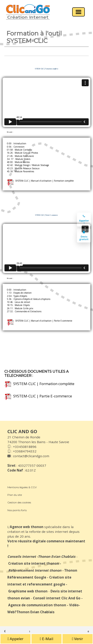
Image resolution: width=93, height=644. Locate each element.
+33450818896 (25, 447)
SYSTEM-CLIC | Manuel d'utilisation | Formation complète (40, 181)
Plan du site (15, 495)
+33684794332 (25, 451)
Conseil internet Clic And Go (57, 598)
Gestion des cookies (19, 502)
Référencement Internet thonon (35, 570)
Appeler (15, 639)
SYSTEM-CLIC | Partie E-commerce (38, 396)
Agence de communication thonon (37, 605)
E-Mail (46, 639)
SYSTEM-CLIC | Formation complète (39, 384)
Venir (77, 639)
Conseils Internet (22, 556)
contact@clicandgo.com (31, 456)
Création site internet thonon (34, 563)
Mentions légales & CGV (22, 487)
